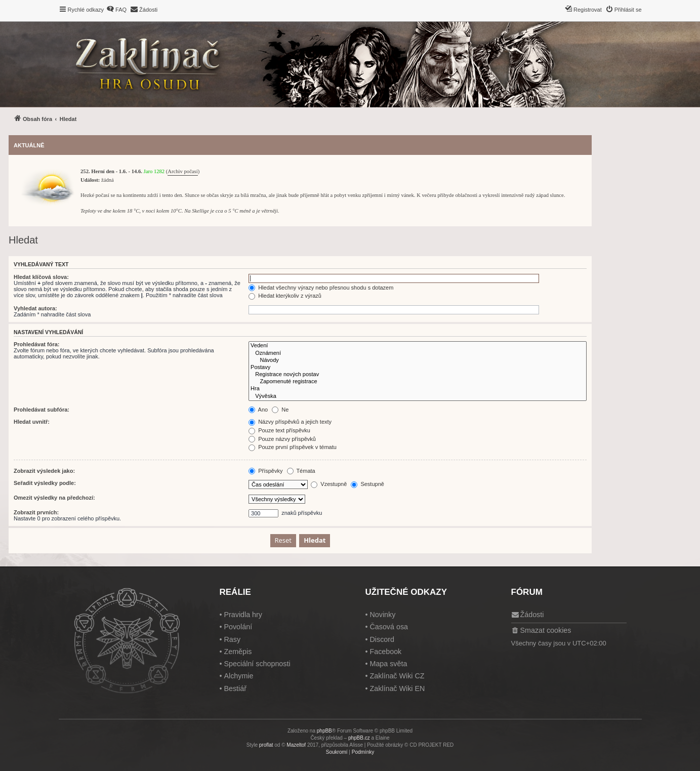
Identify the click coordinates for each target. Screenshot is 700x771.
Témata (301, 471)
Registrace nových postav (418, 375)
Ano (258, 410)
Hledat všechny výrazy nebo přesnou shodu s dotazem (321, 288)
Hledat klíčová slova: (41, 277)
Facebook (385, 652)
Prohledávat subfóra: (42, 410)
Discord (382, 639)
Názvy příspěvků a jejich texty (290, 422)
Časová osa (389, 627)
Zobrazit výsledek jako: (44, 471)
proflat (266, 745)
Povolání (238, 627)
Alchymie (238, 676)
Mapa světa (388, 664)
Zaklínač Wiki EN (397, 688)
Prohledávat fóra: (36, 344)
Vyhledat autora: (35, 308)
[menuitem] (116, 10)
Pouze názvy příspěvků (282, 439)
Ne (280, 410)
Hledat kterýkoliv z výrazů (285, 296)
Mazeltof (296, 745)
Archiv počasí (182, 171)
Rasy (232, 639)
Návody (418, 360)
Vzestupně (329, 484)
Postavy (418, 368)
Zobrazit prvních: (36, 512)
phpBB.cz (359, 738)
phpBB (324, 731)
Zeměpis (238, 652)
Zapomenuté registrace (418, 382)
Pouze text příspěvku (279, 430)
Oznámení (418, 353)
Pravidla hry (243, 615)
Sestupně (367, 484)
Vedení (418, 346)
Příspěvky (265, 471)
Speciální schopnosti (257, 664)
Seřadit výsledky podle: (45, 483)
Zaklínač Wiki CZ (397, 676)
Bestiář (235, 688)
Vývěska (418, 396)
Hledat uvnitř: (32, 422)
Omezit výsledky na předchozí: (54, 498)
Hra (418, 389)
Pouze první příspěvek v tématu (293, 447)
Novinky (382, 615)
